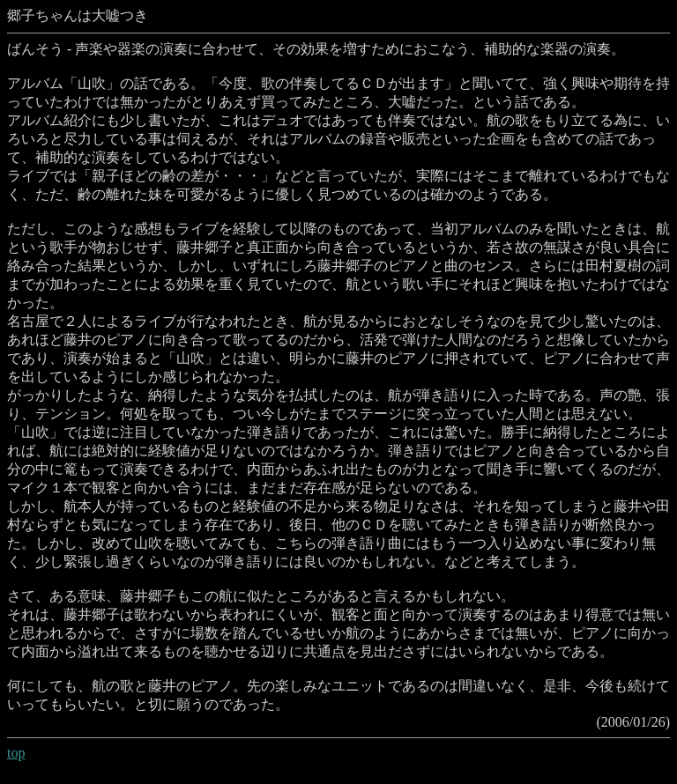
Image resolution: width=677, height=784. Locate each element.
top (16, 753)
